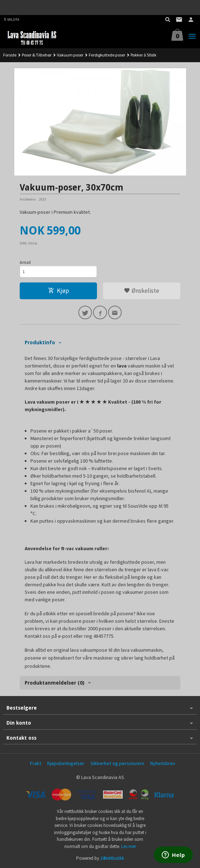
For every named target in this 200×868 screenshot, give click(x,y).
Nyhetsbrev (163, 763)
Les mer (129, 846)
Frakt (36, 763)
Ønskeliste (142, 291)
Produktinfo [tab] (40, 342)
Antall (25, 262)
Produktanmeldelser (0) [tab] (55, 683)
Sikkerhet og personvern (117, 763)
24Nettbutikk (112, 858)
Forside (10, 55)
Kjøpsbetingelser (66, 763)
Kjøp (58, 291)
